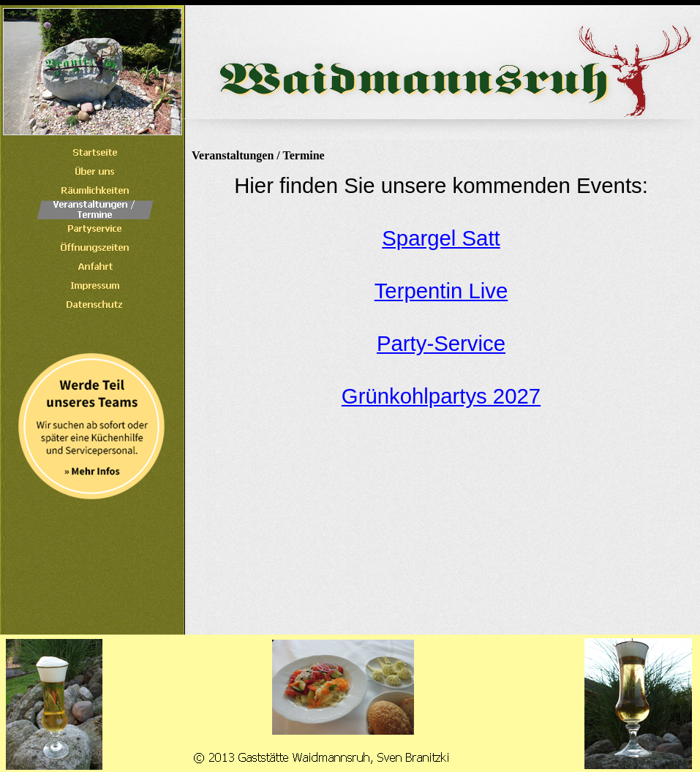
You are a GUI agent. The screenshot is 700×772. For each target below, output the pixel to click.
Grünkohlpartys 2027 (441, 396)
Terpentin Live (441, 291)
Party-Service (441, 343)
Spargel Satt (441, 238)
